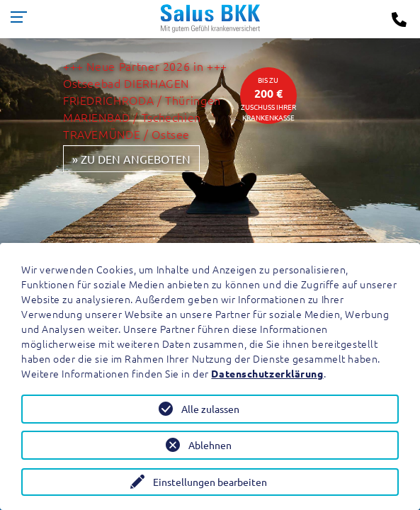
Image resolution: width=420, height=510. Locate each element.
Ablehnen (210, 445)
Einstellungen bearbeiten (210, 482)
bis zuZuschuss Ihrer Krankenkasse (268, 98)
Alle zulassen (210, 409)
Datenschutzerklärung (267, 373)
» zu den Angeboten (131, 159)
